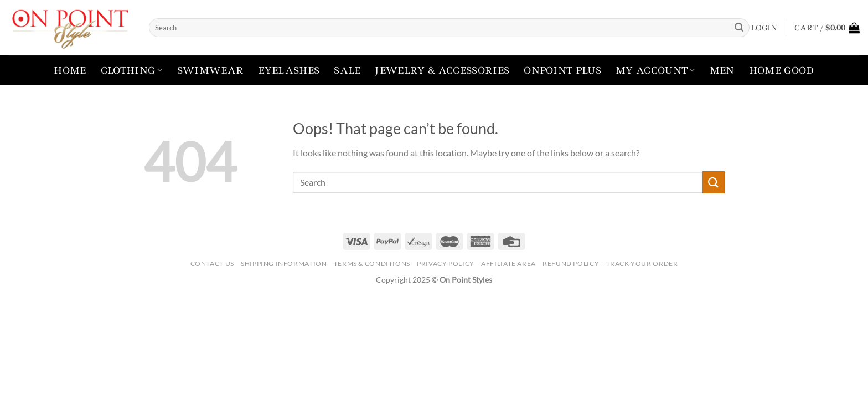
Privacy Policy (446, 264)
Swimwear (211, 70)
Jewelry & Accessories (442, 70)
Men (722, 70)
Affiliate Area (508, 264)
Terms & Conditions (372, 264)
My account (655, 70)
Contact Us (212, 264)
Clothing (132, 70)
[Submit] (739, 28)
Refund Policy (571, 264)
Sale (347, 70)
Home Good (782, 70)
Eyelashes (289, 70)
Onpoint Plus (562, 70)
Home (70, 70)
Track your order (642, 264)
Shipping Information (284, 264)
